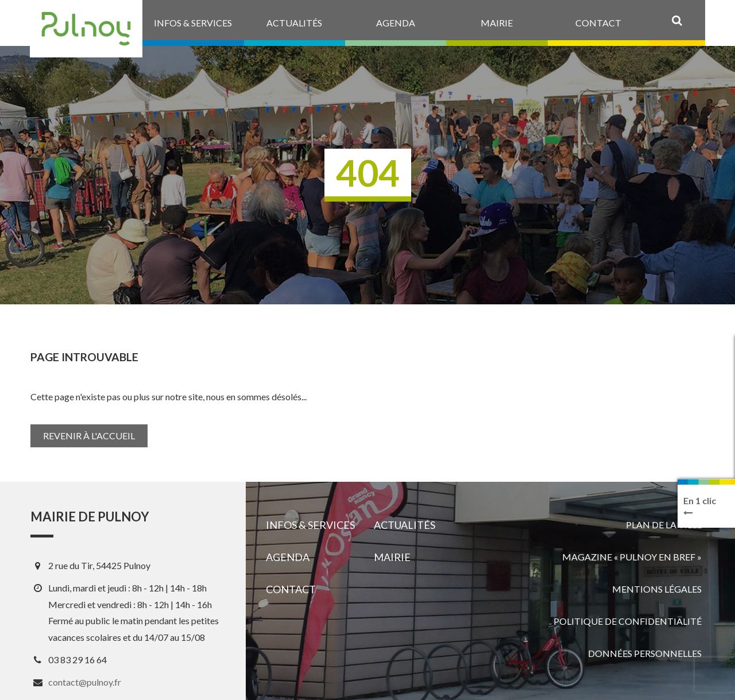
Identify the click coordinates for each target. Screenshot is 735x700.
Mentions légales (657, 589)
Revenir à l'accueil (89, 436)
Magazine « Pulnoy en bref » (632, 557)
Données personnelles (645, 653)
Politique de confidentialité (628, 621)
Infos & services (310, 525)
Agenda (288, 557)
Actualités (405, 525)
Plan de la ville (664, 525)
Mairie (392, 557)
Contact (291, 589)
